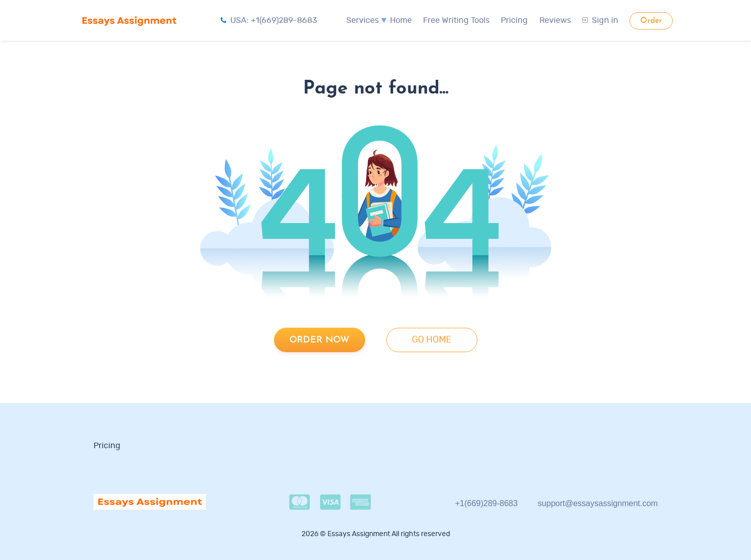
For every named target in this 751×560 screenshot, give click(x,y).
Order (651, 21)
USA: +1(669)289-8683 (269, 20)
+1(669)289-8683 (486, 503)
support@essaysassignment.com (598, 503)
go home (432, 340)
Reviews (555, 20)
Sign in (600, 20)
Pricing (514, 20)
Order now (319, 340)
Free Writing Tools (456, 20)
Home (401, 20)
